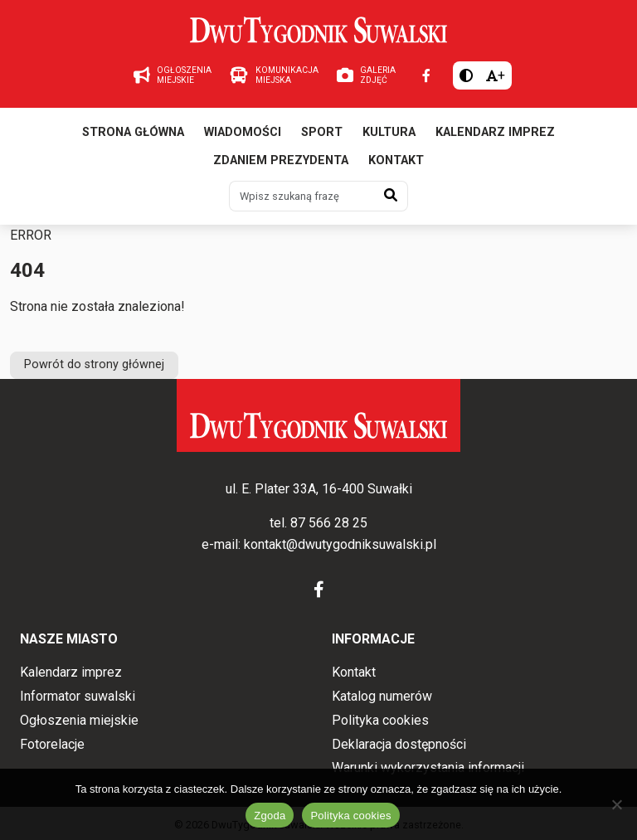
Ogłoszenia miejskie (79, 720)
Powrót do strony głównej (94, 364)
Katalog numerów (382, 696)
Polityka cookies (380, 720)
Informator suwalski (78, 696)
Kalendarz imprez (495, 132)
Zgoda (270, 816)
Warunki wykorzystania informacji (428, 767)
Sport (322, 132)
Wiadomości (243, 132)
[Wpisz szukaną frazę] (302, 196)
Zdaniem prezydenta (281, 160)
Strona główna (133, 132)
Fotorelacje (52, 744)
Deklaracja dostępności (399, 744)
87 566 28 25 (329, 523)
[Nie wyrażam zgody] (616, 804)
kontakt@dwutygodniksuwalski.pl (340, 544)
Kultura (389, 132)
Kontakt (396, 160)
